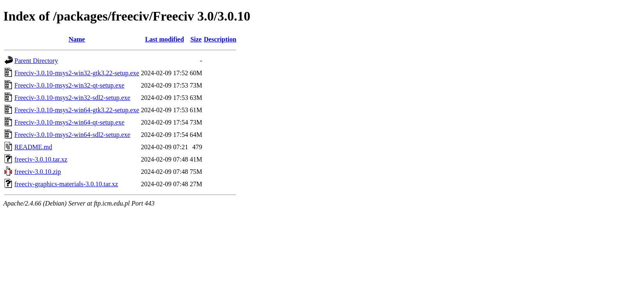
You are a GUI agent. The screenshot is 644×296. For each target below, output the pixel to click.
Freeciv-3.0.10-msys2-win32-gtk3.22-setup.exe (77, 73)
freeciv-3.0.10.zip (38, 172)
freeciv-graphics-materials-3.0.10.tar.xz (66, 184)
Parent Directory (36, 61)
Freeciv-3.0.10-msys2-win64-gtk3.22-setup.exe (77, 110)
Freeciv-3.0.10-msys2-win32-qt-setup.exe (69, 85)
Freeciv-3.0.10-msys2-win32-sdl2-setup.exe (72, 98)
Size (196, 39)
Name (77, 39)
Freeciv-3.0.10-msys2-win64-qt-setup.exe (69, 122)
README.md (33, 147)
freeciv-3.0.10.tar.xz (41, 159)
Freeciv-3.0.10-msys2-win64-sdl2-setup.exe (72, 135)
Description (220, 39)
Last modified (164, 39)
